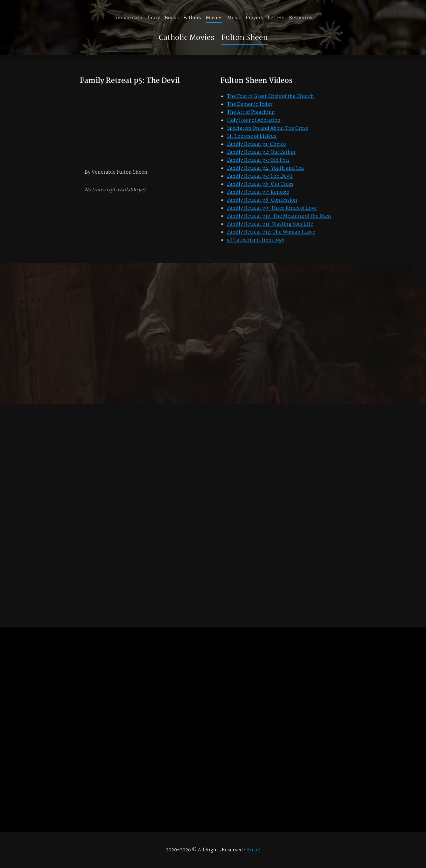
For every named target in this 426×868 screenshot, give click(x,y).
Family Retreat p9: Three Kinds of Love (272, 208)
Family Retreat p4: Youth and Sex (265, 168)
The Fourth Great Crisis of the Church (270, 96)
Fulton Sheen (244, 38)
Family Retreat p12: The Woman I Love (271, 232)
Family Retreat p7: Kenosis (258, 192)
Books (172, 18)
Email (254, 850)
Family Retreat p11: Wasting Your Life (270, 224)
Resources (301, 18)
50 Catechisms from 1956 (256, 240)
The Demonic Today (250, 104)
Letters (276, 18)
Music (234, 18)
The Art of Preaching (251, 112)
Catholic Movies (187, 38)
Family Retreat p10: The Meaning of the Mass (279, 216)
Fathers (192, 18)
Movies (214, 18)
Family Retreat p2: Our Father (261, 152)
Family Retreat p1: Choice (256, 144)
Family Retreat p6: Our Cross (260, 184)
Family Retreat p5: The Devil (260, 176)
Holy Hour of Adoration (254, 120)
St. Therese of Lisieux (252, 136)
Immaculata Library (137, 18)
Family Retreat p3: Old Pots (258, 160)
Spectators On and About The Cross (267, 128)
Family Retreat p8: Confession (262, 200)
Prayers (254, 18)
